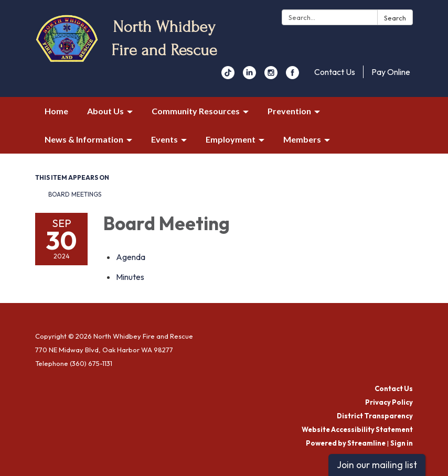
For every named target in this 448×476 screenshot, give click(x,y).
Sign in (402, 443)
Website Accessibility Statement (357, 429)
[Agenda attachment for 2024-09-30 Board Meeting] (131, 257)
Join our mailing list (377, 465)
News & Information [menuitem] (84, 139)
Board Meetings (75, 194)
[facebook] (292, 76)
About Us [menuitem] (105, 111)
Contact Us (335, 72)
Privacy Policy (389, 402)
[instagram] (271, 76)
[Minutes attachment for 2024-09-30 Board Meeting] (130, 277)
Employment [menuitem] (231, 139)
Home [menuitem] (56, 111)
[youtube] (228, 76)
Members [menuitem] (302, 139)
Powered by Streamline (346, 443)
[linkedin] (249, 76)
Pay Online (391, 72)
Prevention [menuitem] (289, 111)
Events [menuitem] (164, 139)
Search (395, 18)
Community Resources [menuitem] (196, 111)
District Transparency (375, 416)
